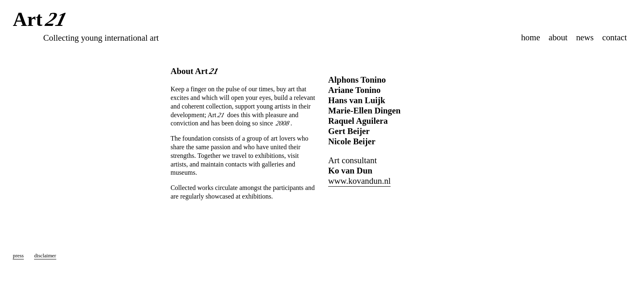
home (531, 37)
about (558, 37)
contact (614, 37)
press (18, 256)
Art (41, 20)
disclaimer (45, 256)
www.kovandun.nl (359, 181)
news (585, 37)
